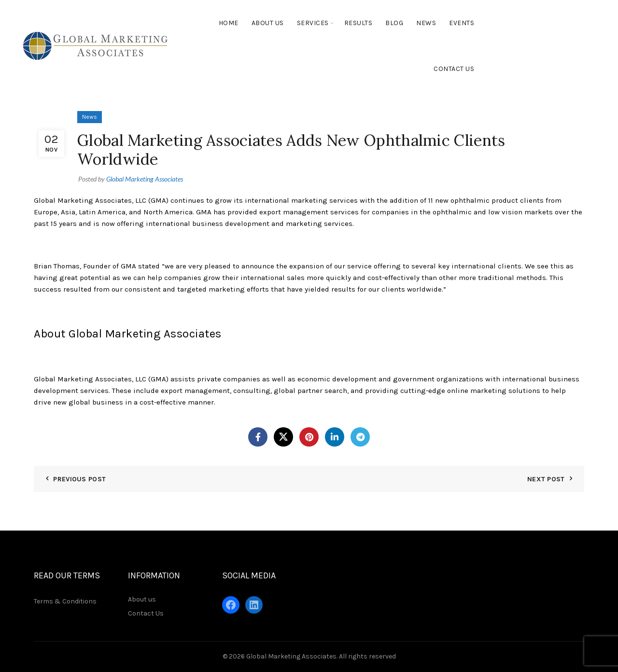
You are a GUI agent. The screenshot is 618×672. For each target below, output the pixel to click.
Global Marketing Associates (291, 656)
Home (229, 23)
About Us (268, 23)
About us (142, 599)
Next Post (546, 479)
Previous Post (79, 479)
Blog (394, 23)
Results (358, 23)
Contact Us (454, 69)
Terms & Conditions (65, 601)
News (426, 23)
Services (313, 23)
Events (462, 23)
